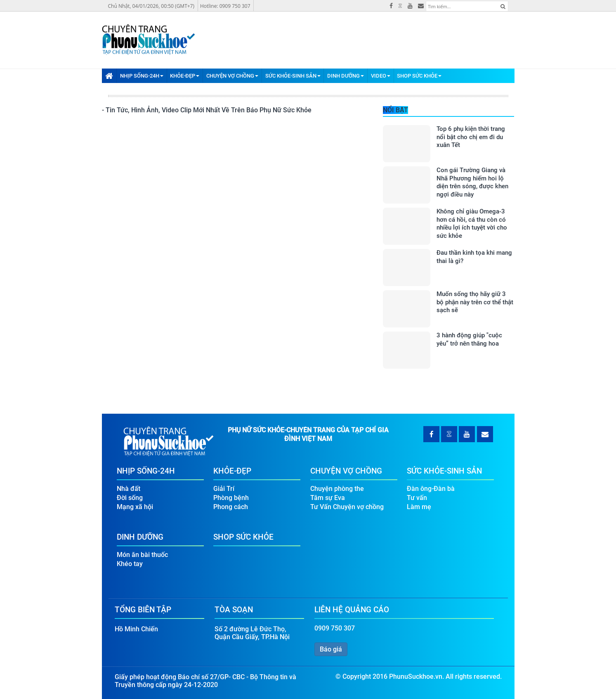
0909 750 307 (335, 628)
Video (381, 76)
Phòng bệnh (231, 498)
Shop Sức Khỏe (419, 76)
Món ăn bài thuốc (142, 555)
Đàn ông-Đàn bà (431, 489)
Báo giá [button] (331, 649)
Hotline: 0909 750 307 (225, 6)
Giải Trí (224, 489)
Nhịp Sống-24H (142, 76)
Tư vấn (417, 498)
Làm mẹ (419, 507)
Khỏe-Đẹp (185, 76)
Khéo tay (130, 564)
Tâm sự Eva (328, 498)
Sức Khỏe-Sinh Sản (293, 76)
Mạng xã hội (135, 507)
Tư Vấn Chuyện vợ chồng (347, 507)
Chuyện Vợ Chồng (232, 76)
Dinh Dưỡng (346, 76)
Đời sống (130, 498)
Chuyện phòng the (337, 489)
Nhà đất (129, 489)
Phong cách (231, 507)
